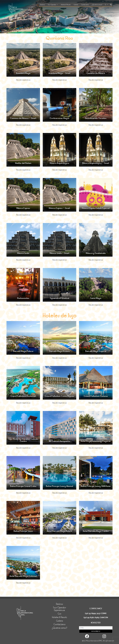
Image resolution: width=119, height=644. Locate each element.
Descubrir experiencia (23, 80)
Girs (59, 614)
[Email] (96, 628)
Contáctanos (85, 5)
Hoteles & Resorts (66, 5)
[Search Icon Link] (111, 5)
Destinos (42, 5)
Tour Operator (53, 5)
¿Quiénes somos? (97, 5)
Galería (76, 5)
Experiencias (59, 610)
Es (107, 5)
